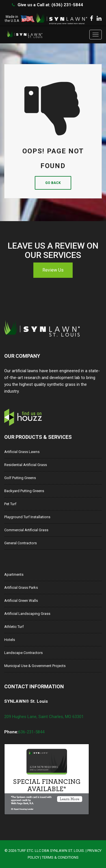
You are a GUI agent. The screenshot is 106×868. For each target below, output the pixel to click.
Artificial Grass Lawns (22, 452)
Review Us (53, 270)
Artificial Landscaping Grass (27, 614)
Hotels (10, 640)
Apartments (14, 574)
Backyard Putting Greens (24, 491)
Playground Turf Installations (27, 517)
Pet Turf (10, 504)
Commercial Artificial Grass (26, 530)
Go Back (53, 183)
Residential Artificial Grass (26, 465)
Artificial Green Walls (21, 601)
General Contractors (20, 543)
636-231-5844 (31, 732)
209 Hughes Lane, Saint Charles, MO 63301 (44, 717)
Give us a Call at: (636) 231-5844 (50, 5)
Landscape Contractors (23, 653)
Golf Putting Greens (20, 478)
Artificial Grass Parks (21, 588)
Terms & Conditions (60, 857)
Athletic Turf (14, 627)
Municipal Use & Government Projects (35, 666)
